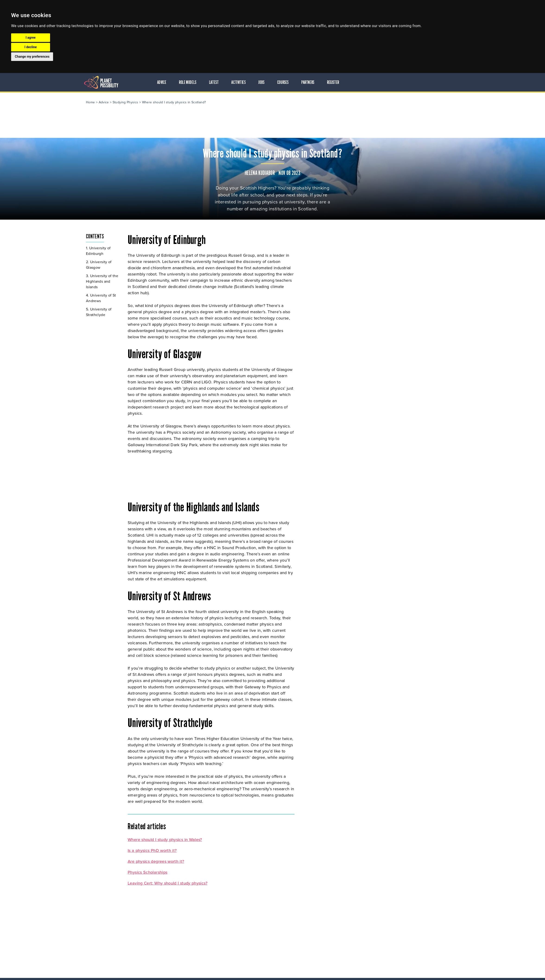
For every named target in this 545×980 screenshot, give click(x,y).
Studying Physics (185, 101)
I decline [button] (30, 47)
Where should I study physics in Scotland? (233, 101)
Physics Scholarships (207, 871)
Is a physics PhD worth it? (211, 849)
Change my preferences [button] (32, 57)
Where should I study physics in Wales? (224, 838)
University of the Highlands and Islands (161, 280)
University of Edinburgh (157, 250)
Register (394, 82)
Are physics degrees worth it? (215, 860)
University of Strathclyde (158, 311)
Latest (275, 82)
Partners (369, 82)
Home (149, 101)
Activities (299, 82)
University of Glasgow (158, 264)
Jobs (322, 82)
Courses (344, 82)
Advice (223, 82)
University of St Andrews (160, 297)
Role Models (249, 82)
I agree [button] (30, 38)
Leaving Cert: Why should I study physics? (227, 882)
